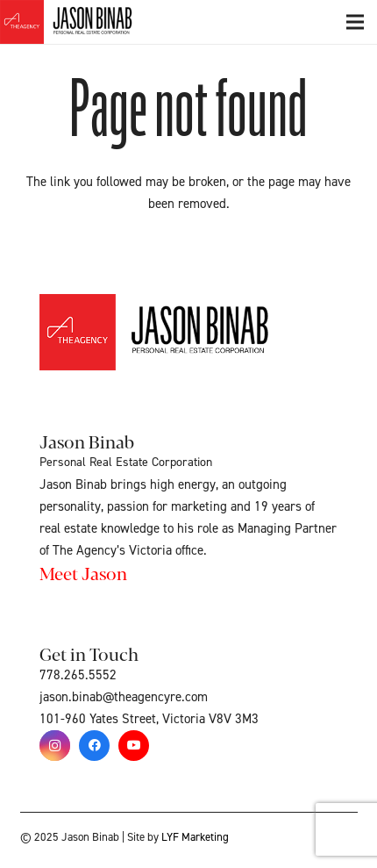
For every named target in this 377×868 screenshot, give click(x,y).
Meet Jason (83, 573)
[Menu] (355, 22)
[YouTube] (134, 746)
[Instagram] (55, 746)
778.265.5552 (78, 675)
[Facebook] (94, 746)
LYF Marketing (195, 837)
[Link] (86, 22)
